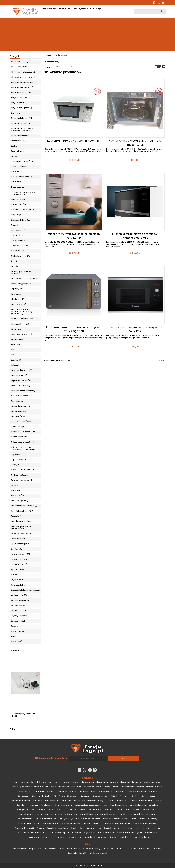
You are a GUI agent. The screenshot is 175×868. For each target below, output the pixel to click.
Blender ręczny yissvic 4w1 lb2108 (23, 715)
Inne (70, 800)
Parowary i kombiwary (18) (23, 480)
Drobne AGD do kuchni (68, 796)
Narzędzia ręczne (108, 814)
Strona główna (50, 55)
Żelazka (145, 837)
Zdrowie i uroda (18, 631)
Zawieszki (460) (18, 621)
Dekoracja (16, 172)
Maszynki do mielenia (98, 810)
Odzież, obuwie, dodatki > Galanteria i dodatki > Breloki (105, 819)
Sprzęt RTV (68, 833)
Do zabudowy (24, 796)
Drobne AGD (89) (19, 205)
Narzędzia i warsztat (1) (21, 406)
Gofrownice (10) (18, 251)
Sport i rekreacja (142, 828)
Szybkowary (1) (18, 580)
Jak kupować (112, 9)
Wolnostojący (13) (19, 595)
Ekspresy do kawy (101, 796)
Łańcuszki (83, 810)
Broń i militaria (17, 151)
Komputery (16, 329)
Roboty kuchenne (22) (21, 534)
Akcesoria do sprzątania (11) (23, 77)
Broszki (73, 791)
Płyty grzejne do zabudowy (144, 823)
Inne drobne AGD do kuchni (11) (25, 279)
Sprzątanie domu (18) (21, 554)
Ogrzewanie (144, 819)
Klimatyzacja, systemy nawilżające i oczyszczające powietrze (81, 805)
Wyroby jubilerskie (88, 837)
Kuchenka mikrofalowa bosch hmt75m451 (74, 141)
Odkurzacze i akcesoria (28, 819)
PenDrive (15, 485)
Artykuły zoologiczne (60, 787)
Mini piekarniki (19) (19, 375)
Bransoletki (39, 791)
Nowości (14, 651)
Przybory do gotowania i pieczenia (86, 828)
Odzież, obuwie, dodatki (69, 819)
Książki (51, 810)
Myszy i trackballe (151, 810)
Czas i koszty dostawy (52, 14)
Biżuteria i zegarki (111, 787)
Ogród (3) (16, 454)
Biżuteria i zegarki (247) (21, 123)
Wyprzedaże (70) (19, 611)
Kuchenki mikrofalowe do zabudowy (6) (24, 193)
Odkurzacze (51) (18, 427)
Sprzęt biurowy (54, 833)
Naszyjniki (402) (18, 416)
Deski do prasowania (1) (22, 177)
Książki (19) (16, 344)
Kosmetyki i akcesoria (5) (22, 334)
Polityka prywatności (98, 853)
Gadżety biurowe (19, 241)
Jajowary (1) (16, 289)
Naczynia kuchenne (20, 396)
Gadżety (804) (18, 235)
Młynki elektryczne (133, 810)
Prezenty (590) (18, 516)
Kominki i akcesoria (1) (21, 324)
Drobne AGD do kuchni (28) (23, 210)
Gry (64, 800)
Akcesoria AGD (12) (20, 62)
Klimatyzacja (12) (19, 304)
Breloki (14, 146)
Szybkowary (90, 833)
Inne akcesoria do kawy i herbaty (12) (22, 272)
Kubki (14, 350)
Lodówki (73, 810)
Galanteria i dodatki (20, 246)
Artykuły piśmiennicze (21, 98)
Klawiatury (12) (18, 299)
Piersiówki (15, 490)
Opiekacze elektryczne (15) (23, 470)
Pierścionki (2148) (19, 495)
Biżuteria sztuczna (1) (20, 136)
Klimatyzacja (46, 805)
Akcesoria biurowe (19, 67)
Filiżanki (14, 225)
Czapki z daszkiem (19, 166)
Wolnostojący (151, 833)
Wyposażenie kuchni (20, 600)
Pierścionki (108, 823)
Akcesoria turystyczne (21, 93)
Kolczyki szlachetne (118, 805)
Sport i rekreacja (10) (20, 544)
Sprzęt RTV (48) (18, 570)
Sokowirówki (127, 828)
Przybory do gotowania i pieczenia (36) (22, 527)
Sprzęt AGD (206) (19, 559)
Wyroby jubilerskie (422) (22, 616)
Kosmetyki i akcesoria (25, 810)
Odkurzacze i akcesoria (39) (23, 432)
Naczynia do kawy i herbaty (23, 391)
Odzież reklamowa (19, 437)
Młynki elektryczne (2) (21, 380)
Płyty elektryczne (123, 823)
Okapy (154, 819)
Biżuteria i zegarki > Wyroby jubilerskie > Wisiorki (141, 787)
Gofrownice (37, 800)
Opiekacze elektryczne (29, 823)
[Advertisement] (87, 35)
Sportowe (156, 828)
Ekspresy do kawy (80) (21, 220)
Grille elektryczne (52, 800)
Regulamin (72, 853)
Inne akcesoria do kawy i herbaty (89, 800)
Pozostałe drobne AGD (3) (23, 511)
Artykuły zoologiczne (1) (22, 108)
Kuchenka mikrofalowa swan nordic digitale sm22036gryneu (74, 329)
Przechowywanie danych (22, 521)
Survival (15, 575)
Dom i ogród (37, 796)
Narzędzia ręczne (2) (20, 411)
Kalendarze (16, 294)
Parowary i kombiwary (70, 823)
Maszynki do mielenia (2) (22, 370)
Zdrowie (15, 626)
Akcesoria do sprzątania (83, 782)
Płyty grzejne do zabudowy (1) (24, 506)
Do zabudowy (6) (19, 187)
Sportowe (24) (18, 549)
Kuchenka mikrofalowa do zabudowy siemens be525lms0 (135, 236)
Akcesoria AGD (21, 782)
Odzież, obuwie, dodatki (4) (23, 442)
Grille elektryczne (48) (21, 256)
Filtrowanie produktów (62, 72)
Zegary (14, 636)
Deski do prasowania (137, 791)
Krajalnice (41, 810)
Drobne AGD (51, 796)
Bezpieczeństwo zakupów (150, 849)
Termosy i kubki (18, 585)
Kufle (13, 355)
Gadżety (136, 796)
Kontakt (83, 853)
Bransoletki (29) (18, 141)
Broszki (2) (16, 156)
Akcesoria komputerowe (22, 82)
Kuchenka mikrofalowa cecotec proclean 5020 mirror (74, 236)
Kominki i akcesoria (137, 805)
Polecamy (15, 729)
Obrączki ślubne (136, 814)
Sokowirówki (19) (18, 539)
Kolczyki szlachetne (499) (22, 319)
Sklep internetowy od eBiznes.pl (88, 865)
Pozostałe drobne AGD (24, 828)
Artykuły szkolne (18, 103)
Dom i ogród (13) (18, 199)
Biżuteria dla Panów (92, 787)
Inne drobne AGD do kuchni (117, 800)
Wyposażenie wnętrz (20, 605)
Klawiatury (33, 805)
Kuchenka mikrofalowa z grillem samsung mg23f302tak (135, 143)
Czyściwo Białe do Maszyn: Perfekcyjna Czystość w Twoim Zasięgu (72, 9)
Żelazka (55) (17, 641)
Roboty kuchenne (111, 828)
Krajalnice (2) (17, 339)
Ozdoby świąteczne (20, 475)
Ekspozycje (16, 215)
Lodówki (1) (16, 360)
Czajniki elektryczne (87, 791)
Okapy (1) (15, 465)
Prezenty (41, 828)
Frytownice (125, 796)
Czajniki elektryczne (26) (22, 161)
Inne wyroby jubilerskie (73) (23, 284)
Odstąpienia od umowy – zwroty (27, 849)
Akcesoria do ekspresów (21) (24, 72)
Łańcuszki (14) (17, 365)
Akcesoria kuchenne (129, 782)
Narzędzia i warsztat (89, 814)
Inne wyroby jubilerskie (142, 800)
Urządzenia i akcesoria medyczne (26, 590)
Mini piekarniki (116, 810)
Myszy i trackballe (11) (21, 386)
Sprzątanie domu (25, 833)
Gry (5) (14, 261)
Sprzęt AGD (40, 833)
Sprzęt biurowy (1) (19, 564)
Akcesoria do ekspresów (59, 782)
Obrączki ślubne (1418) (21, 422)
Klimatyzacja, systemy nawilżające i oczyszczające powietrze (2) (23, 312)
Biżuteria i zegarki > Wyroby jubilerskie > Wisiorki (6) (23, 129)
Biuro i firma (16, 113)
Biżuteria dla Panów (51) (22, 118)
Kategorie (15, 56)
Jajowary (158, 800)
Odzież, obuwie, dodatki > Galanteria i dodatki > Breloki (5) (25, 448)
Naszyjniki (122, 814)
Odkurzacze (150, 814)
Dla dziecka (16, 182)
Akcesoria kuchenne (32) (22, 87)
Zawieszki (102, 837)
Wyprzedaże (72, 837)
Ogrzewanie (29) (18, 460)
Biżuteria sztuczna (24, 791)
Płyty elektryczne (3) (20, 501)
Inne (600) (16, 266)
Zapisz (124, 759)
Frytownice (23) (18, 230)
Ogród (133, 819)
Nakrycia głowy (18, 401)
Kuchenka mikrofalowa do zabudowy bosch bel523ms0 (135, 329)
